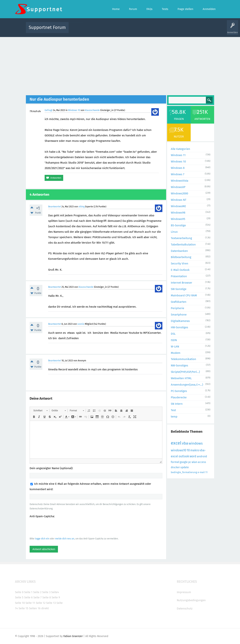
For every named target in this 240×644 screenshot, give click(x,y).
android (202, 456)
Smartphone (179, 315)
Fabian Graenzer (73, 636)
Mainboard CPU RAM (184, 295)
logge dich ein (42, 539)
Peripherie (177, 308)
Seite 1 (28, 592)
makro (195, 450)
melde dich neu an (65, 539)
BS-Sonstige (178, 225)
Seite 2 (37, 592)
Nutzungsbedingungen (191, 600)
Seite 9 (56, 597)
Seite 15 (23, 608)
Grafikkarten (179, 302)
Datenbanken (179, 251)
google (184, 462)
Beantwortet (55, 207)
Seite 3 (46, 592)
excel (176, 443)
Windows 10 (74, 110)
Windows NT (179, 200)
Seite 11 (30, 603)
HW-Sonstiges (179, 327)
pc (190, 462)
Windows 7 (178, 174)
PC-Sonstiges (179, 391)
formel (175, 462)
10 (188, 450)
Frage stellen (181, 30)
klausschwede (92, 110)
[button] (40, 411)
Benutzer (167, 30)
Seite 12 (41, 603)
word (193, 456)
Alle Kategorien (180, 149)
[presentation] (58, 527)
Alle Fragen (96, 30)
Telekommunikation (183, 359)
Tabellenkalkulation (183, 245)
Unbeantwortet (125, 30)
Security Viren (180, 263)
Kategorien (153, 30)
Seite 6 (28, 597)
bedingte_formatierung (184, 472)
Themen (140, 30)
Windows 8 (178, 168)
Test (173, 410)
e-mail (201, 472)
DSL (173, 334)
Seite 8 (47, 597)
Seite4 (55, 592)
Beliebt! (109, 30)
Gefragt (48, 110)
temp (174, 417)
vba (185, 443)
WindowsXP (178, 187)
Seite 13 (51, 603)
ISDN (174, 340)
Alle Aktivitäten (79, 30)
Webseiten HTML (181, 378)
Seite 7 (37, 597)
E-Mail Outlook (180, 270)
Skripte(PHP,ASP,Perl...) (185, 372)
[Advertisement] (120, 65)
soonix (81, 324)
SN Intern (177, 404)
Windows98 (178, 213)
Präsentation (179, 276)
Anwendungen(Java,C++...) (187, 385)
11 (206, 472)
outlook (184, 456)
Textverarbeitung (181, 238)
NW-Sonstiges (179, 365)
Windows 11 (178, 155)
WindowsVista (180, 181)
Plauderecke (179, 397)
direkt (45, 608)
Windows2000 (179, 193)
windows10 (178, 450)
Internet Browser (181, 283)
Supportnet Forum (47, 27)
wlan (194, 462)
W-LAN (175, 347)
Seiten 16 (35, 608)
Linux (174, 232)
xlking (82, 207)
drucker (175, 467)
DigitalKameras (180, 321)
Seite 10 (20, 603)
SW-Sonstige (179, 289)
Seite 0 (19, 592)
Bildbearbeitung (181, 257)
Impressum (184, 592)
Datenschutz (185, 609)
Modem (176, 353)
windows (196, 443)
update (185, 467)
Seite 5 (19, 597)
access (202, 462)
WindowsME (178, 206)
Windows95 (178, 219)
